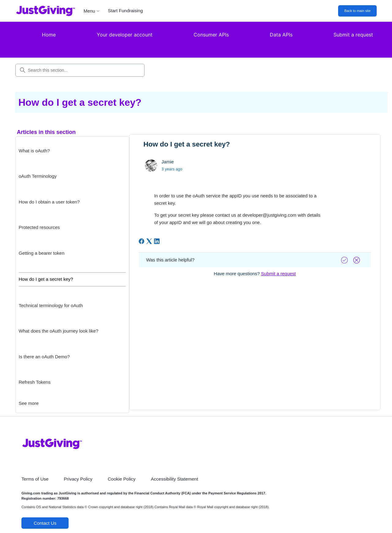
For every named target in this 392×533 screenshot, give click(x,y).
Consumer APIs (211, 35)
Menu (92, 11)
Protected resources (39, 227)
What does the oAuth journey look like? (58, 331)
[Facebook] (141, 241)
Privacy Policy (78, 479)
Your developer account (125, 35)
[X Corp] (149, 241)
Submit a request (353, 35)
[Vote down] (357, 260)
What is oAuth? (34, 151)
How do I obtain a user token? (49, 202)
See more (29, 403)
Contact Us (45, 523)
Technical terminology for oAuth (51, 305)
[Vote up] (345, 260)
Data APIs (281, 35)
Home (49, 35)
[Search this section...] (80, 70)
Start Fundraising (125, 11)
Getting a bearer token (41, 253)
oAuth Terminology (38, 176)
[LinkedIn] (157, 241)
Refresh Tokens (35, 382)
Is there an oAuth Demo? (44, 357)
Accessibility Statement (175, 479)
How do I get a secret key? (46, 279)
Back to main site (357, 11)
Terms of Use (35, 479)
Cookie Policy (122, 479)
